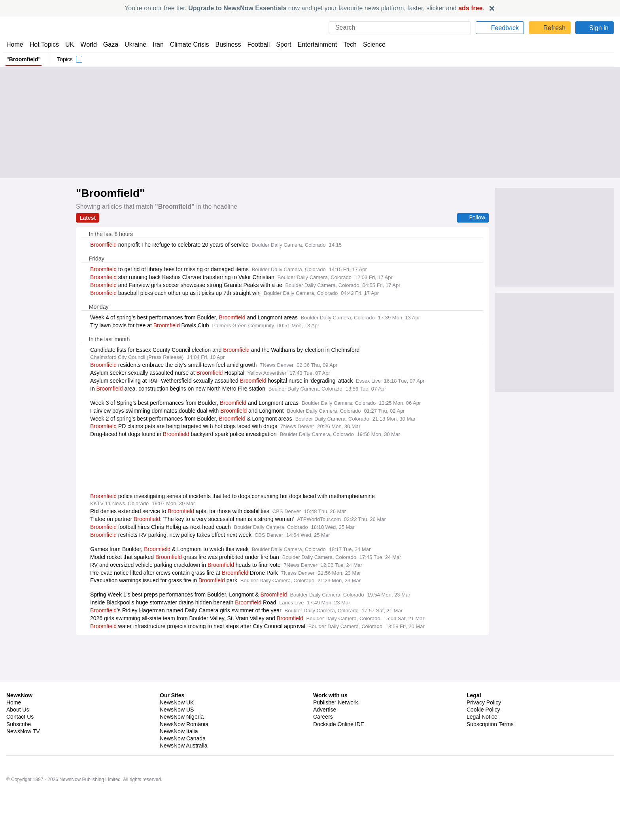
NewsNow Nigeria (181, 717)
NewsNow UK (176, 702)
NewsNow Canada (182, 738)
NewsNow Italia (179, 731)
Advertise (325, 710)
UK (70, 44)
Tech (345, 44)
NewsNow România (184, 724)
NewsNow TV (23, 731)
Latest (88, 218)
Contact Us (20, 717)
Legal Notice (482, 717)
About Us (18, 710)
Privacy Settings (487, 731)
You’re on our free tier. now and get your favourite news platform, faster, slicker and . (304, 8)
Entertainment (313, 44)
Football (255, 44)
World (88, 44)
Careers (323, 717)
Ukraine (133, 44)
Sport (280, 44)
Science (369, 44)
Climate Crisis (185, 44)
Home (15, 44)
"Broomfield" (23, 59)
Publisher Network (336, 702)
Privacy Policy (484, 702)
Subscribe (19, 724)
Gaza (109, 44)
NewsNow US (176, 710)
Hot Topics (44, 44)
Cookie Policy (483, 710)
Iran (155, 44)
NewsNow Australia (184, 746)
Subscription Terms (491, 724)
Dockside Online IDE (337, 724)
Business (224, 44)
